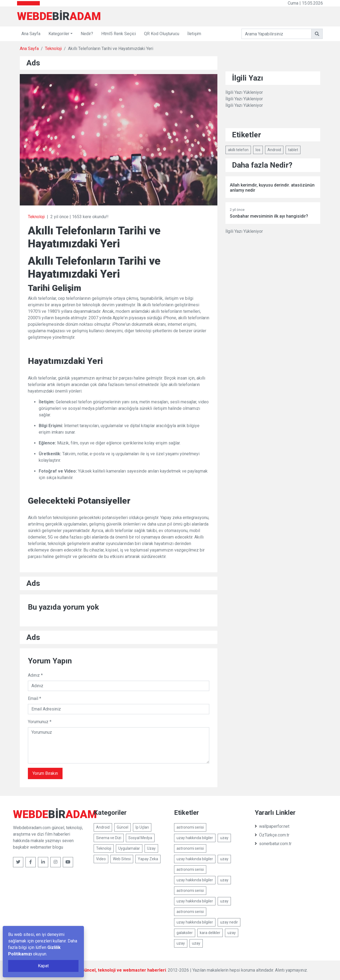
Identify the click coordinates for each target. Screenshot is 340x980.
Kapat (43, 966)
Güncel (122, 827)
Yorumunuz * (40, 722)
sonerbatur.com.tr (273, 844)
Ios (258, 150)
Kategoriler (59, 34)
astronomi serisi (190, 827)
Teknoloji (53, 49)
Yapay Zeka (148, 859)
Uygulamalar (129, 848)
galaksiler (185, 933)
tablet (293, 150)
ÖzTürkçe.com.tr (272, 835)
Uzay (151, 848)
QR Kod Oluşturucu (162, 34)
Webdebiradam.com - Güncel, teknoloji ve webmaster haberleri (102, 970)
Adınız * (35, 675)
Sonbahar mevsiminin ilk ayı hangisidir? (269, 216)
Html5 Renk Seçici (119, 34)
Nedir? (87, 34)
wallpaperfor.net (272, 826)
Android (274, 150)
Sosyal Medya (140, 838)
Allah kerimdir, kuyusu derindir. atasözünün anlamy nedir (272, 188)
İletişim (194, 34)
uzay (224, 838)
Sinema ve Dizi (109, 838)
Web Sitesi (122, 859)
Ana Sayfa (31, 34)
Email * (35, 698)
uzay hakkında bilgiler (195, 838)
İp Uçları (142, 827)
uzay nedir (229, 922)
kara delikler (210, 933)
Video (101, 859)
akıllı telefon (238, 150)
